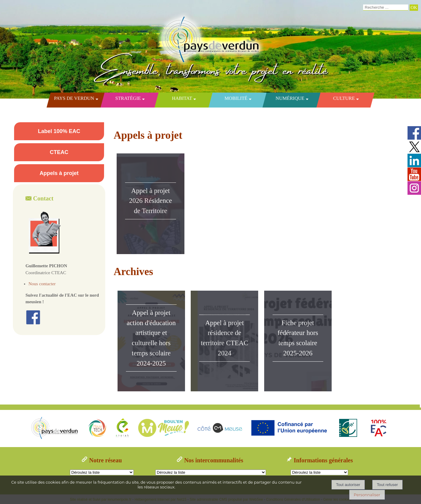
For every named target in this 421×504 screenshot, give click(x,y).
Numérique (290, 98)
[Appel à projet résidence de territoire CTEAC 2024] (224, 341)
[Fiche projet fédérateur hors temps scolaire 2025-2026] (298, 341)
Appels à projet (59, 173)
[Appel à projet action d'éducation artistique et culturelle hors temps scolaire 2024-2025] (151, 341)
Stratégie (128, 98)
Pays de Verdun (74, 98)
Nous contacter (42, 284)
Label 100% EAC (59, 131)
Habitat (182, 98)
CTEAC (59, 152)
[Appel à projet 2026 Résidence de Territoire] (151, 204)
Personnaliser (367, 495)
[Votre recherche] (386, 7)
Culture (344, 98)
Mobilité (236, 98)
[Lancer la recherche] (414, 8)
